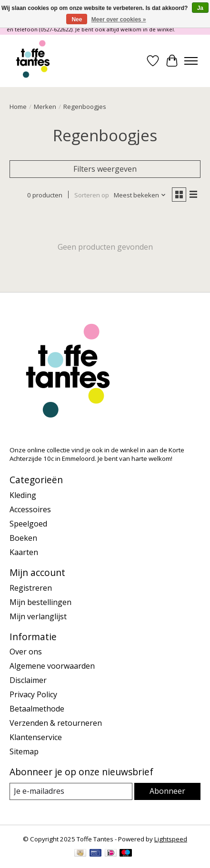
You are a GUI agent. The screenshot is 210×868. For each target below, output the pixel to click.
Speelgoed (28, 524)
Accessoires (30, 509)
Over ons (26, 652)
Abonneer (167, 791)
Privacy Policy (33, 694)
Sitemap (24, 751)
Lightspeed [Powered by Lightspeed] (171, 839)
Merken (45, 107)
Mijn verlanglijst (38, 616)
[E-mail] (71, 791)
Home (18, 107)
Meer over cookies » (119, 20)
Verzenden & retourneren (56, 723)
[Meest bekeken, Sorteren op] (140, 195)
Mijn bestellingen (40, 602)
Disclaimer (28, 680)
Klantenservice (36, 737)
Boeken (23, 538)
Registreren (31, 588)
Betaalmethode (37, 709)
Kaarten (24, 552)
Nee (77, 20)
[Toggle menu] (191, 61)
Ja (200, 8)
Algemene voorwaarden (52, 666)
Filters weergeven (105, 169)
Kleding (23, 495)
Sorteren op (92, 195)
